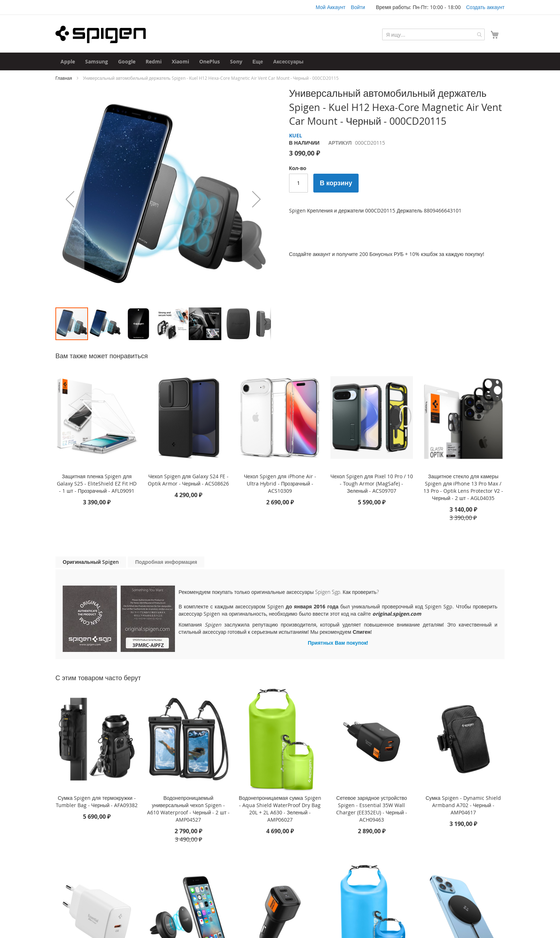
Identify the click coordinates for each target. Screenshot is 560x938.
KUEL (296, 135)
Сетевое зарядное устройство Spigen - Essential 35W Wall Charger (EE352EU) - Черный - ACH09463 (372, 809)
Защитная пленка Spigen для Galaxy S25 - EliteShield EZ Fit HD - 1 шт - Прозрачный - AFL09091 (97, 484)
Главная (64, 78)
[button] (70, 199)
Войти (358, 7)
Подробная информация (166, 562)
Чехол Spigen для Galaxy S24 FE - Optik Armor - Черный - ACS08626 (189, 480)
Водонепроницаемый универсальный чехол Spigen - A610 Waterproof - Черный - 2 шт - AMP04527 (188, 809)
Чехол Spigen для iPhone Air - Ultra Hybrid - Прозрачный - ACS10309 (280, 484)
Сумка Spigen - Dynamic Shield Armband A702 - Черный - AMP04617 (463, 805)
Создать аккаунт (485, 7)
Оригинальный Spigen (91, 562)
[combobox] (433, 34)
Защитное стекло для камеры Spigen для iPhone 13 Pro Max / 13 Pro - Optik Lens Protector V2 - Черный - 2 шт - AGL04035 (463, 487)
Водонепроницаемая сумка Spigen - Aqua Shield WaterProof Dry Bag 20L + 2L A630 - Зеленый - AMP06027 (280, 809)
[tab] (91, 562)
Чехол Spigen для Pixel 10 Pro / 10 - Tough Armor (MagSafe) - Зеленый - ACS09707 (371, 484)
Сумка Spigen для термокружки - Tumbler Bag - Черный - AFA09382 (97, 801)
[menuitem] (68, 61)
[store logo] (101, 34)
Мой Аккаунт (330, 7)
